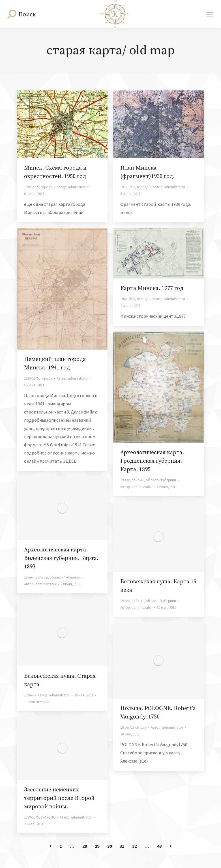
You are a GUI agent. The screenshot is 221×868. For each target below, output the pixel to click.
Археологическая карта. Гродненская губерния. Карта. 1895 (152, 461)
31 (122, 846)
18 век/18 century (133, 727)
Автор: (73, 187)
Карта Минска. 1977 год (152, 288)
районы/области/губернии (154, 480)
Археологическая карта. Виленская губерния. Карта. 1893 (61, 558)
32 (134, 846)
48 (159, 846)
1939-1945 (31, 378)
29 (97, 846)
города (47, 187)
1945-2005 (31, 187)
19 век (125, 480)
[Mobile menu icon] (210, 14)
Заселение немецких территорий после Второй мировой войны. (59, 798)
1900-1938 (128, 187)
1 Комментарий (36, 702)
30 (110, 846)
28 (85, 846)
